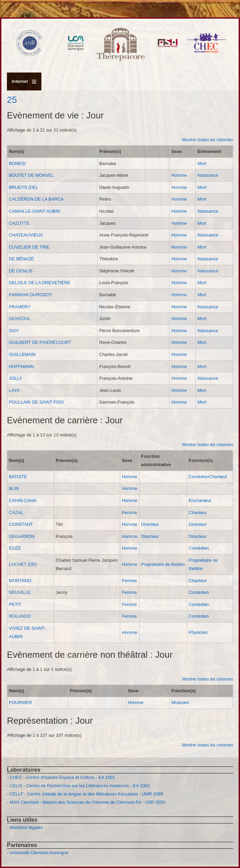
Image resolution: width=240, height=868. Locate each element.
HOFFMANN (22, 367)
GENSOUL (20, 319)
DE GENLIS (21, 271)
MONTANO (20, 581)
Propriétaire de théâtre (163, 564)
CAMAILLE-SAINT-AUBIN (35, 211)
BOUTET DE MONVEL (32, 175)
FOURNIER (21, 702)
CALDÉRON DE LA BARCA (36, 199)
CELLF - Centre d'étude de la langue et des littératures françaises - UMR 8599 (86, 794)
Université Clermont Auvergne (39, 853)
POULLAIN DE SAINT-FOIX (36, 402)
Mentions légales (26, 827)
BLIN (14, 488)
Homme (179, 175)
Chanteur (218, 477)
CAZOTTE (19, 223)
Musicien (180, 702)
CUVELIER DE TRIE (29, 247)
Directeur (150, 524)
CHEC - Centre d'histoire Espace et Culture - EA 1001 (62, 777)
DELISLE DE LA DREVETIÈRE (40, 283)
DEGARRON (22, 536)
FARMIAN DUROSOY (31, 295)
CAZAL (16, 513)
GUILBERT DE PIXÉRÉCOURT (40, 342)
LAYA (14, 390)
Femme (129, 513)
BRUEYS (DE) (23, 187)
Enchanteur (200, 500)
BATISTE (18, 477)
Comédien (199, 477)
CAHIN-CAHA (23, 500)
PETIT (15, 604)
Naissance (208, 175)
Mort (202, 163)
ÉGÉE (15, 548)
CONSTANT (21, 524)
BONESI (17, 163)
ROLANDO (20, 616)
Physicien (198, 632)
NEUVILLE (20, 592)
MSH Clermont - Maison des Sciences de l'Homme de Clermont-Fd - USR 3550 (88, 802)
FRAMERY (20, 307)
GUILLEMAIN (22, 354)
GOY (14, 331)
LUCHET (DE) (23, 564)
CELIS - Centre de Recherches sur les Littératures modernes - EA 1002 (80, 786)
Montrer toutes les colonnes (208, 140)
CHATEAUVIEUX (26, 235)
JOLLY (16, 378)
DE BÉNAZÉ (22, 259)
